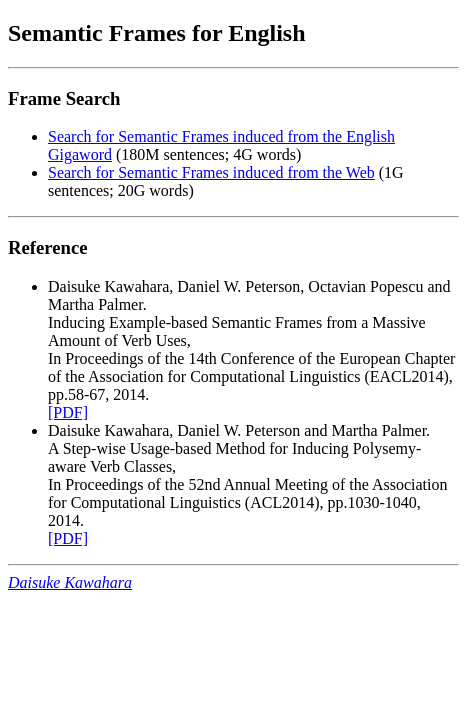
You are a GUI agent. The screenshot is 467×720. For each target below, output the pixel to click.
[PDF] (68, 412)
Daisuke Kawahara (70, 582)
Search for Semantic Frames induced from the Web (211, 172)
